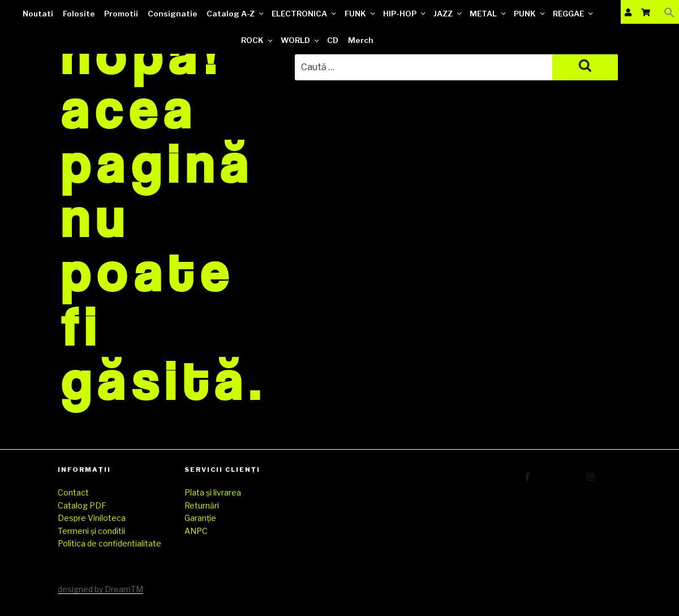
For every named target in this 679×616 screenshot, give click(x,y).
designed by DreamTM (100, 589)
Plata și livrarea (213, 492)
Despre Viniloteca (92, 518)
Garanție (200, 518)
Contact (73, 492)
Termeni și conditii (91, 531)
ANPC (196, 531)
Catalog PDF (82, 505)
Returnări (202, 505)
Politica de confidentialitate (109, 543)
